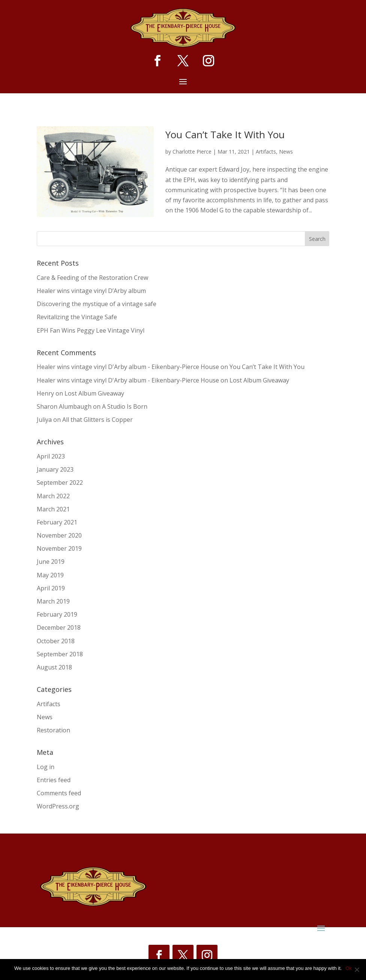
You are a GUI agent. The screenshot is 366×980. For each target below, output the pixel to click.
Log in (46, 767)
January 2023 (55, 469)
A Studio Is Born (125, 406)
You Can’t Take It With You (225, 134)
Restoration (53, 730)
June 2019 (51, 562)
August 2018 (54, 667)
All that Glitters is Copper (97, 420)
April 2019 (51, 588)
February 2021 (57, 522)
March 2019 (53, 601)
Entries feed (54, 780)
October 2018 (56, 641)
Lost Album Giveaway (259, 380)
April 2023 (51, 456)
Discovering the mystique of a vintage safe (97, 304)
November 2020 (59, 535)
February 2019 (57, 614)
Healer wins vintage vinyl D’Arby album (91, 291)
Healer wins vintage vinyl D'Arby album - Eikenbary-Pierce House (128, 367)
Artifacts (266, 152)
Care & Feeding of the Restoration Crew (92, 278)
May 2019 (50, 575)
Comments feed (59, 793)
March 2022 (53, 496)
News (286, 152)
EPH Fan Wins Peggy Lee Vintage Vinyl (91, 330)
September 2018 (60, 654)
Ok (349, 968)
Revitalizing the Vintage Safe (77, 317)
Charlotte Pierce (192, 152)
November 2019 (59, 548)
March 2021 (53, 509)
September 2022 (60, 483)
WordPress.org (58, 806)
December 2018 (59, 627)
